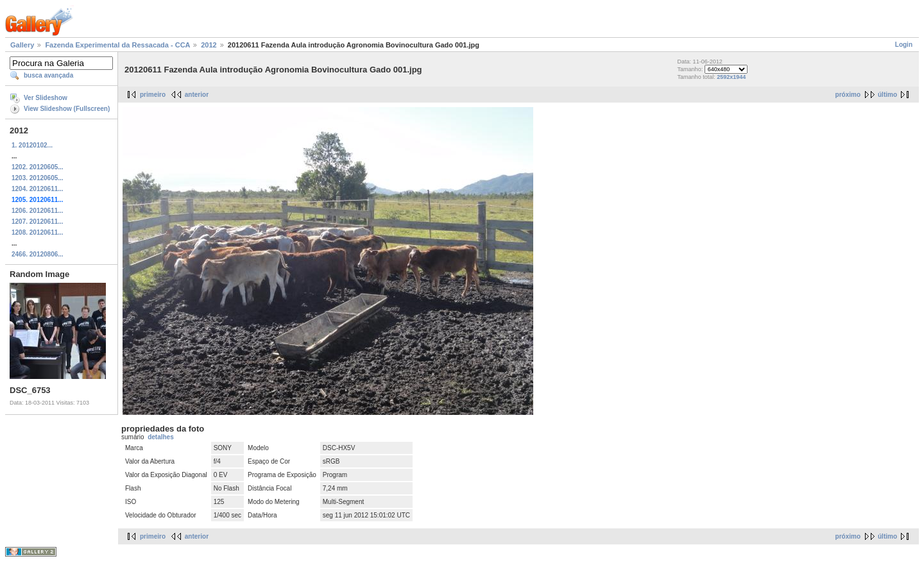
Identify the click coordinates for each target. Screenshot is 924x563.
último (887, 95)
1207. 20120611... (38, 222)
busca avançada (48, 75)
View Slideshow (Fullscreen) (67, 109)
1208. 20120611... (38, 232)
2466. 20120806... (38, 254)
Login (904, 45)
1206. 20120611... (38, 211)
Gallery (22, 45)
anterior (197, 95)
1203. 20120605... (38, 178)
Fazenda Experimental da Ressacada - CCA (117, 45)
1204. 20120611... (38, 189)
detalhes (161, 437)
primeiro (153, 95)
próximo (848, 95)
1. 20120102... (32, 145)
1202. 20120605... (38, 167)
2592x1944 (731, 77)
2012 (209, 45)
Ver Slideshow (46, 98)
